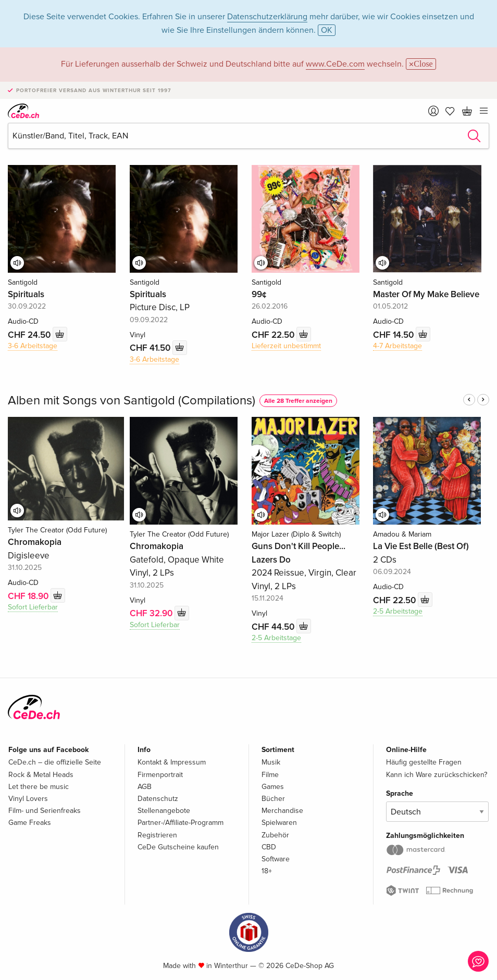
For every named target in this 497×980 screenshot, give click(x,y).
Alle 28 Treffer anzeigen (298, 401)
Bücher (273, 799)
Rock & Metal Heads (41, 775)
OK (327, 30)
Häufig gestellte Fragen (424, 762)
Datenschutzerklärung (267, 17)
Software (276, 859)
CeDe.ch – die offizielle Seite (55, 762)
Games (273, 787)
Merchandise (282, 811)
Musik (271, 762)
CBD (269, 847)
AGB (145, 787)
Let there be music (39, 787)
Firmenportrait (160, 775)
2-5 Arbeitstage (276, 638)
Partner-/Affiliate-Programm (181, 823)
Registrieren (157, 835)
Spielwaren (279, 823)
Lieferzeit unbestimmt (286, 346)
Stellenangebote (164, 811)
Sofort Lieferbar (33, 607)
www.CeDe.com (335, 64)
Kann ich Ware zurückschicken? (437, 775)
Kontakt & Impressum (172, 762)
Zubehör (275, 835)
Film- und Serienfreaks (45, 811)
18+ (267, 871)
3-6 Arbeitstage (33, 346)
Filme (270, 775)
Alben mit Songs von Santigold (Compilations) (132, 400)
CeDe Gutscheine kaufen (178, 847)
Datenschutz (158, 799)
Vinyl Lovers (28, 799)
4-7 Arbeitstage (397, 346)
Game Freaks (30, 823)
